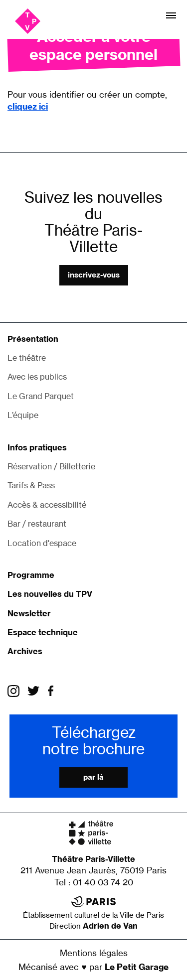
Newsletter (29, 613)
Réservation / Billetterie (51, 466)
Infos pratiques (37, 447)
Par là (93, 777)
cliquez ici (28, 106)
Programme (31, 575)
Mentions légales (94, 953)
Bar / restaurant (37, 524)
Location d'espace (42, 543)
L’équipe (23, 415)
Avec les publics (37, 377)
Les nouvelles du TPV (50, 594)
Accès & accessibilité (47, 505)
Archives (25, 651)
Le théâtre (27, 358)
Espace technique (43, 632)
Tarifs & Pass (31, 485)
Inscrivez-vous (94, 275)
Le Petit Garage (137, 967)
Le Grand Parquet (41, 396)
